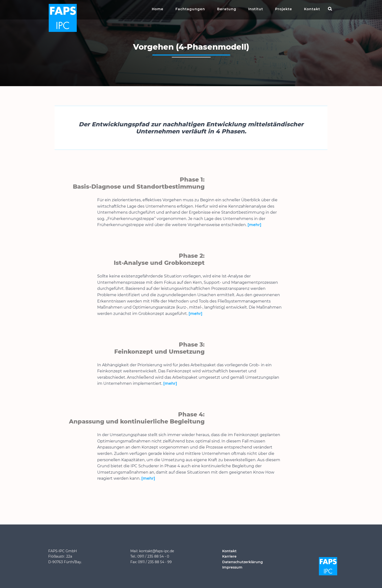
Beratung (227, 9)
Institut (256, 9)
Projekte (284, 9)
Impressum (232, 567)
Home (158, 9)
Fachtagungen (190, 9)
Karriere (229, 556)
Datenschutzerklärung (243, 562)
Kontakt (312, 9)
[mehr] (254, 225)
